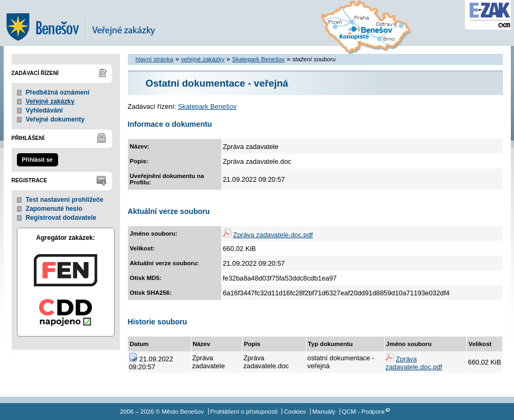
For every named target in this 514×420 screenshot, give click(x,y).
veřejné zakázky (203, 59)
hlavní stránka (155, 59)
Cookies (295, 412)
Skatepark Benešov (258, 59)
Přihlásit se (37, 160)
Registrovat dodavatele (61, 218)
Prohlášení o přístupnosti (244, 412)
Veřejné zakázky (50, 101)
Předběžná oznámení (58, 92)
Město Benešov (88, 23)
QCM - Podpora (363, 412)
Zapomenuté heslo (54, 209)
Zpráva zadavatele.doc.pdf (273, 235)
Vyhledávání (45, 110)
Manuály (324, 412)
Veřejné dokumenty (55, 119)
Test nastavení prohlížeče (65, 200)
